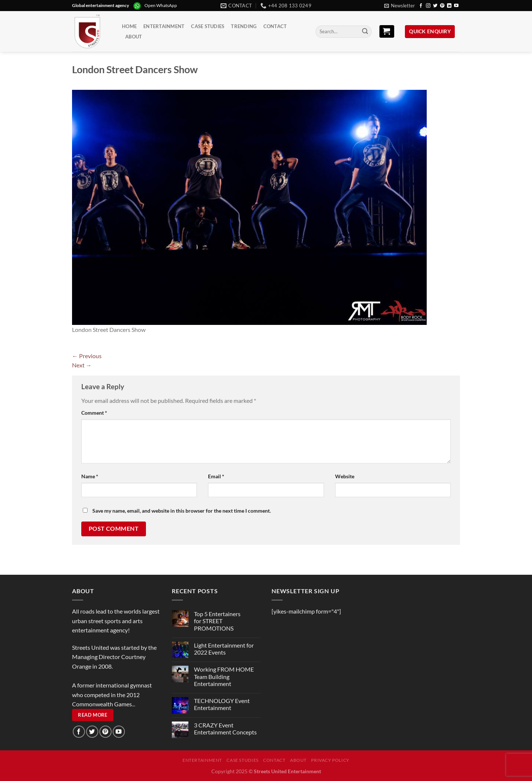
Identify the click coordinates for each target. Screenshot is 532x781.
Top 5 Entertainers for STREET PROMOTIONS (217, 621)
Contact (275, 26)
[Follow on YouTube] (456, 6)
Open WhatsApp (161, 5)
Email (216, 476)
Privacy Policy (330, 760)
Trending (244, 26)
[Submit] (365, 32)
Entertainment (164, 26)
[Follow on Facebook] (421, 6)
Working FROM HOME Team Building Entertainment (224, 676)
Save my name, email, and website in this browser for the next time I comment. (182, 511)
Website (345, 476)
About (134, 37)
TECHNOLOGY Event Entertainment (222, 704)
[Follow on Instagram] (428, 6)
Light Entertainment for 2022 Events (224, 649)
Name (90, 476)
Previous (87, 356)
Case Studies (208, 26)
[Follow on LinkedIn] (449, 6)
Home (129, 26)
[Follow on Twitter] (435, 6)
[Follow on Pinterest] (442, 6)
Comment (94, 413)
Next (82, 365)
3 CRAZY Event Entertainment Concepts (225, 729)
